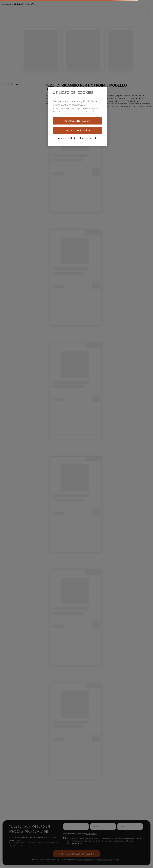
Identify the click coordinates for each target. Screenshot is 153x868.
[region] (78, 117)
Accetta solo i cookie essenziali (77, 138)
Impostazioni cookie (77, 130)
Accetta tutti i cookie (77, 121)
